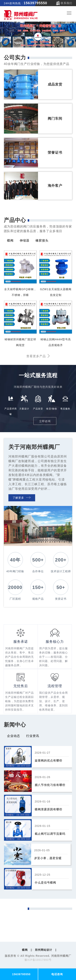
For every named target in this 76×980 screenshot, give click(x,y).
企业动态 (14, 736)
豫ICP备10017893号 (38, 960)
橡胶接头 (42, 240)
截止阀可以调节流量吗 (50, 834)
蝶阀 (10, 240)
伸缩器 (25, 240)
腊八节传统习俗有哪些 (50, 785)
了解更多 (22, 498)
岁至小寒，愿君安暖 (48, 858)
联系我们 (66, 3)
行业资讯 (33, 736)
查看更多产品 (38, 356)
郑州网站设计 (44, 950)
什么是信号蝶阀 (45, 882)
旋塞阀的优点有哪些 (49, 760)
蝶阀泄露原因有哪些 (49, 809)
